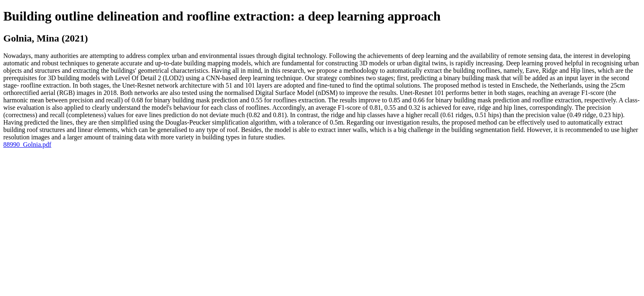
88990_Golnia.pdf (27, 145)
